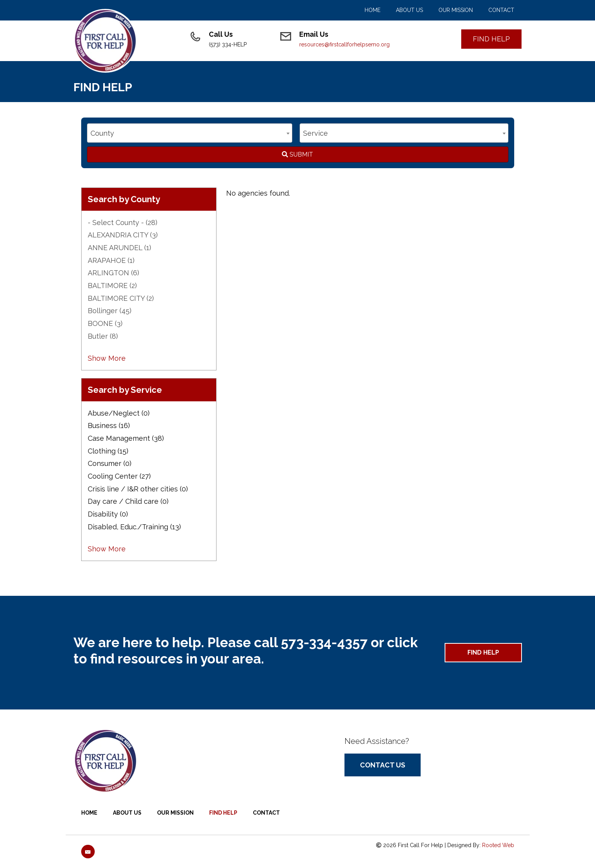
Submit (297, 154)
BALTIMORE (112, 286)
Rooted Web (498, 845)
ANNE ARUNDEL (119, 248)
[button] (491, 39)
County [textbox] (102, 133)
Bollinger (110, 311)
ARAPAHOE (111, 260)
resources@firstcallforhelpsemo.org (344, 44)
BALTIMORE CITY (121, 298)
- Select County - (123, 223)
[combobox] (190, 133)
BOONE (105, 323)
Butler (103, 336)
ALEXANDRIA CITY (123, 235)
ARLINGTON (113, 273)
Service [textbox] (315, 133)
